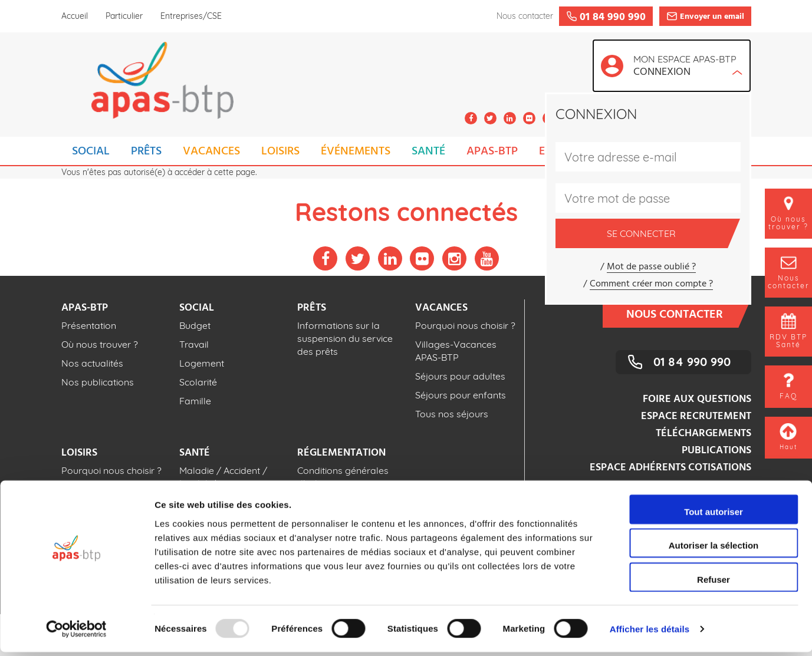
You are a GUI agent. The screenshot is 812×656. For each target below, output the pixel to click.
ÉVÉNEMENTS (356, 151)
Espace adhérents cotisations (670, 468)
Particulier (124, 16)
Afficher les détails (650, 633)
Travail (194, 344)
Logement (202, 363)
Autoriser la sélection (714, 550)
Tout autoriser (714, 515)
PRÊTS (146, 151)
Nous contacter (682, 314)
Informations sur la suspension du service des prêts (345, 338)
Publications (716, 451)
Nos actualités (92, 363)
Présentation (89, 325)
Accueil (75, 16)
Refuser (714, 583)
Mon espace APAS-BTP (688, 67)
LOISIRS (280, 151)
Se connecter (667, 233)
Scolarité (198, 382)
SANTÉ (428, 151)
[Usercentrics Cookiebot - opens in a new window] (76, 633)
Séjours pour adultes (460, 376)
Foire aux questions (697, 399)
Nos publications (98, 382)
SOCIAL (91, 151)
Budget (195, 325)
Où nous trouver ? (100, 344)
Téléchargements (703, 434)
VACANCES (211, 151)
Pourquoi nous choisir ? (465, 325)
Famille (195, 401)
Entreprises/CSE (191, 16)
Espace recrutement (696, 416)
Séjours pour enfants (461, 395)
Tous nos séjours (452, 414)
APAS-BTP (492, 151)
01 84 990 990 (692, 362)
